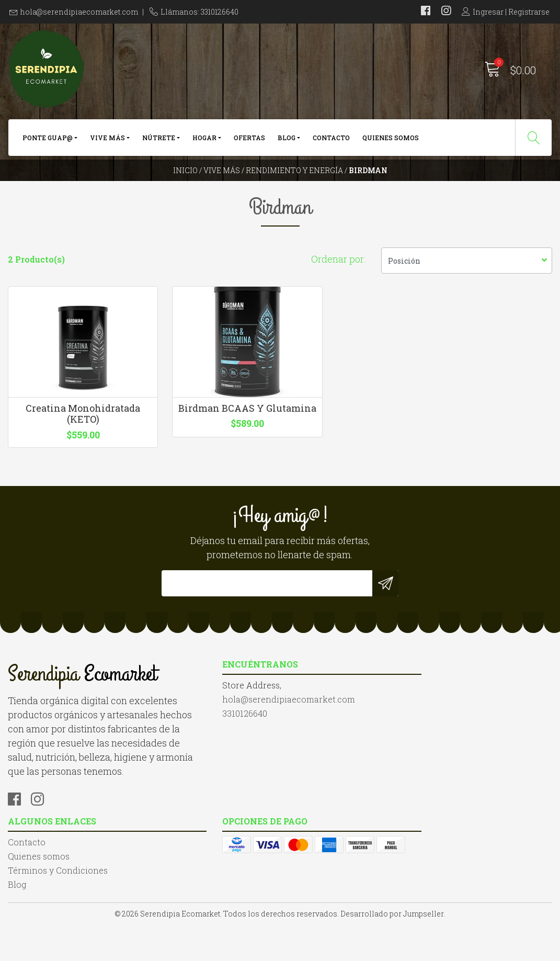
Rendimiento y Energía (294, 180)
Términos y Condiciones (338, 765)
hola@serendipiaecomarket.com (79, 12)
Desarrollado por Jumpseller (392, 950)
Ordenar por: (338, 282)
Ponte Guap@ (48, 140)
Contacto (331, 140)
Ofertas (249, 140)
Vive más (107, 140)
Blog (287, 140)
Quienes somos (391, 140)
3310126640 (170, 777)
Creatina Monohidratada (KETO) (70, 447)
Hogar (204, 140)
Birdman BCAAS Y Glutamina (210, 447)
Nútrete (159, 140)
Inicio (185, 180)
